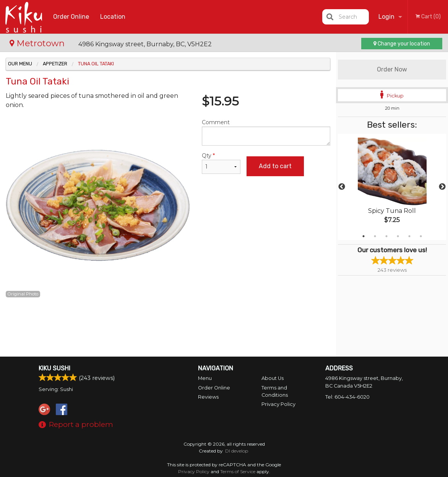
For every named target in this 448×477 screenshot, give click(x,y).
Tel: (347, 397)
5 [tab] (409, 236)
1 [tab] (364, 236)
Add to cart (275, 166)
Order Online (71, 17)
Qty (221, 163)
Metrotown (38, 43)
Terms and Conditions (275, 391)
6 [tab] (421, 236)
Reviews (208, 397)
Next (442, 187)
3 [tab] (386, 236)
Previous (342, 187)
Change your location (402, 44)
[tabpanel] (392, 187)
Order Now (392, 69)
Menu (205, 378)
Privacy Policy (278, 404)
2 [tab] (375, 236)
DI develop (237, 451)
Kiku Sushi (54, 368)
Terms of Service (238, 471)
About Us (273, 378)
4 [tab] (398, 236)
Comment (266, 132)
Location (113, 17)
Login (386, 17)
